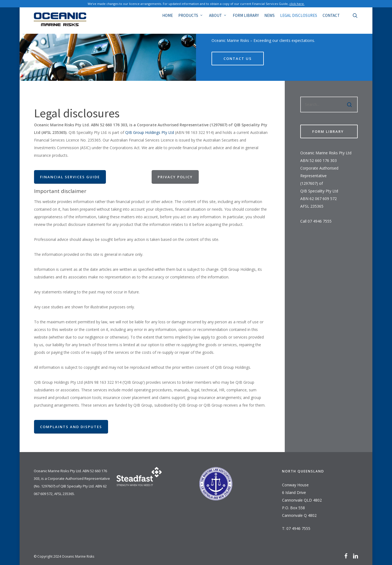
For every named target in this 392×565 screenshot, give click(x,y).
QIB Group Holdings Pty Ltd (150, 132)
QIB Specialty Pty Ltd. (77, 486)
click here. (297, 4)
